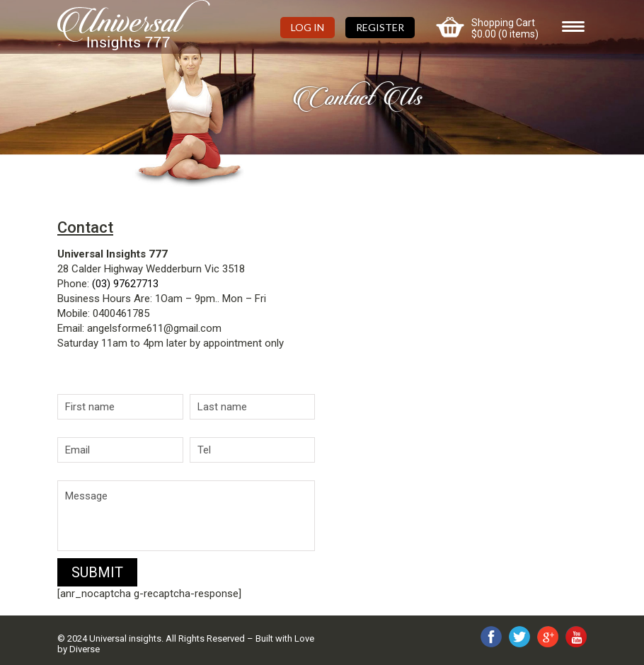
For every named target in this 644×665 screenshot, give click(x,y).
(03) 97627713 (125, 284)
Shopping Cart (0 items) (505, 28)
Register (380, 27)
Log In (307, 27)
